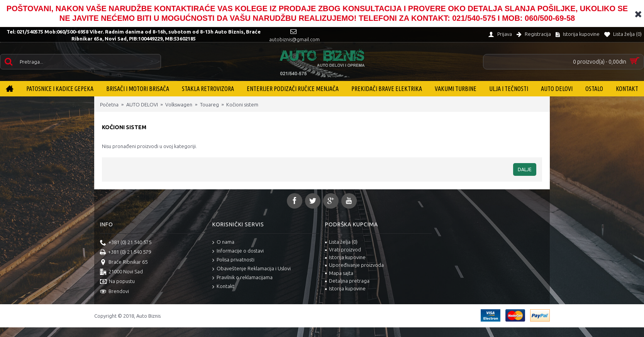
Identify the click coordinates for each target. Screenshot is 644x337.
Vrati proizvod (343, 249)
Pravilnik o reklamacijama (242, 278)
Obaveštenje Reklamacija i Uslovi (252, 269)
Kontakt (223, 287)
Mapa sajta (339, 273)
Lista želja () (341, 242)
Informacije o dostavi (238, 251)
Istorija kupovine (345, 257)
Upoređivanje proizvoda (354, 265)
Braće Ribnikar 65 (124, 263)
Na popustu (117, 282)
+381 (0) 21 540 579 (125, 253)
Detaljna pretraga (347, 281)
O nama (223, 242)
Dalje (525, 169)
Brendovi (114, 292)
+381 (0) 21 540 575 (126, 243)
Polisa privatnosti (233, 260)
